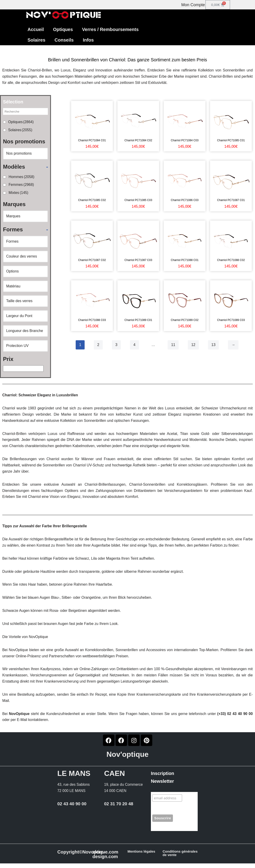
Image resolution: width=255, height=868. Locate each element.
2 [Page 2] (98, 345)
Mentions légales (141, 856)
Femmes (21, 186)
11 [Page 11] (173, 345)
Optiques (63, 29)
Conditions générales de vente (180, 858)
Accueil (36, 29)
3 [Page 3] (116, 345)
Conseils (64, 40)
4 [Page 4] (134, 345)
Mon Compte (193, 5)
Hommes (21, 177)
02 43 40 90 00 (72, 808)
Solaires (36, 40)
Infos (88, 40)
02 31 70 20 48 (119, 808)
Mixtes (18, 194)
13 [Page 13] (213, 345)
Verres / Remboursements (110, 29)
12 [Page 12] (194, 345)
